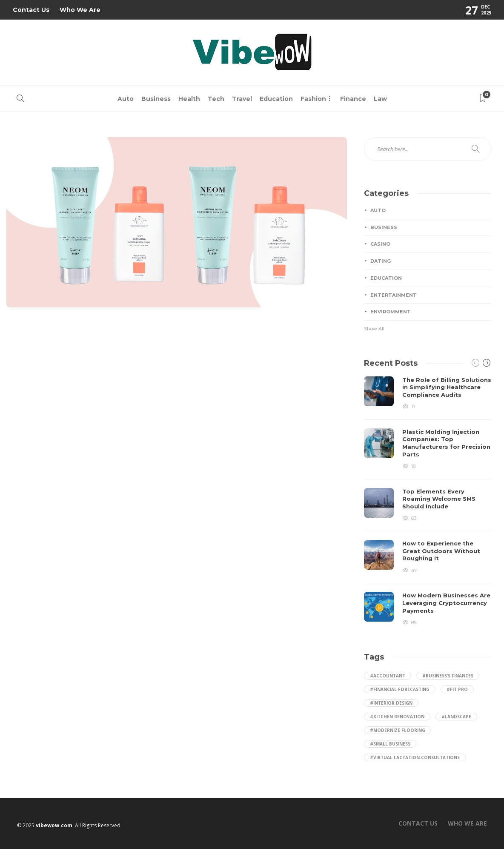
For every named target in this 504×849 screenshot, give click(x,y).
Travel (242, 99)
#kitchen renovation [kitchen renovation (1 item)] (397, 717)
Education (276, 99)
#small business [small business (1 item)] (390, 744)
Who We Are (80, 10)
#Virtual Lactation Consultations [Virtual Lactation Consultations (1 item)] (415, 757)
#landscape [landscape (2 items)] (456, 717)
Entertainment (394, 295)
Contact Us (31, 10)
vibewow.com (54, 825)
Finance (353, 99)
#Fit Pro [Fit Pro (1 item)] (457, 689)
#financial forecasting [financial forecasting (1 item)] (400, 689)
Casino (380, 244)
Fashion (313, 99)
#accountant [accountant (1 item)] (388, 676)
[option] (428, 502)
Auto (126, 99)
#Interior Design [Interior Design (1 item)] (391, 703)
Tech (216, 99)
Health (189, 99)
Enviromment (391, 312)
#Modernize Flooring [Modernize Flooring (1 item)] (398, 730)
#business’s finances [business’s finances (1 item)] (448, 676)
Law (380, 99)
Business (156, 99)
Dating (381, 261)
